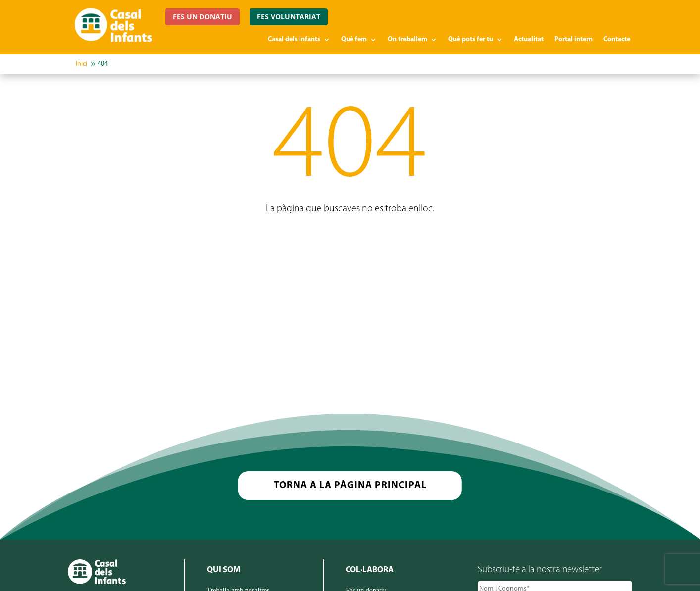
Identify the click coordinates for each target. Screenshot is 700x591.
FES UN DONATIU (202, 17)
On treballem (407, 40)
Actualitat (529, 40)
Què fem (354, 40)
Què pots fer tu (471, 40)
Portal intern (574, 40)
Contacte (617, 40)
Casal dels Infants (294, 40)
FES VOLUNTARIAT (289, 17)
